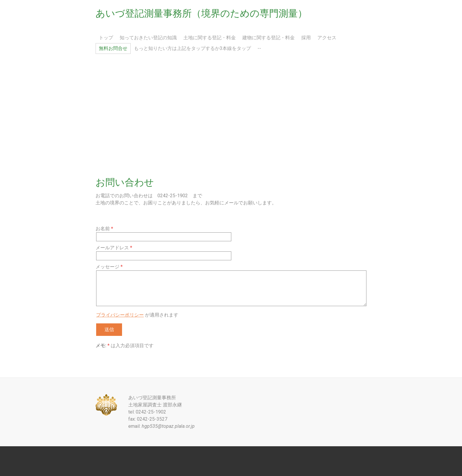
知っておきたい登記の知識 (148, 38)
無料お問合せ (113, 48)
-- (259, 48)
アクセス (327, 38)
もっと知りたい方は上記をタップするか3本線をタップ (192, 48)
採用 (306, 38)
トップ (106, 38)
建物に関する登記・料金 (269, 38)
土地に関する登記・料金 (210, 38)
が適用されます (137, 315)
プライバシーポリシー (120, 315)
